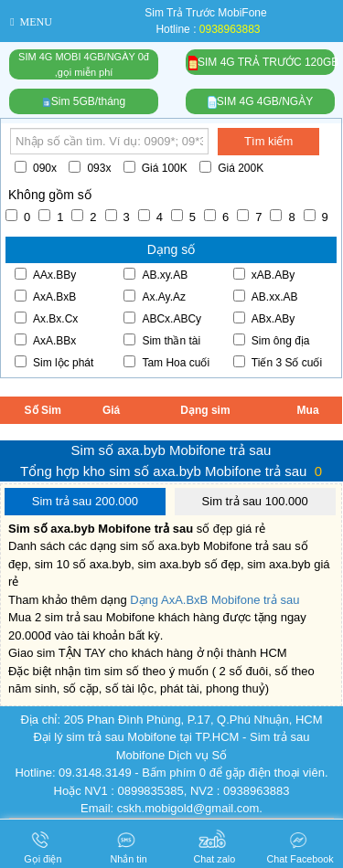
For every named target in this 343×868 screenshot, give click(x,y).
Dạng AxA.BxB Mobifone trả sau (214, 600)
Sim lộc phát (54, 362)
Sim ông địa (272, 340)
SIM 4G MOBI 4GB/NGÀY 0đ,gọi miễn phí (84, 64)
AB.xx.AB (266, 296)
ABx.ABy (264, 318)
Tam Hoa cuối (166, 362)
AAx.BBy (45, 275)
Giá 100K (155, 168)
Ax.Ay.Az (155, 296)
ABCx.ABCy (162, 318)
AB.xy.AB (155, 275)
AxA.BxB (45, 296)
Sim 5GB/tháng (84, 101)
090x (36, 168)
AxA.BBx (45, 340)
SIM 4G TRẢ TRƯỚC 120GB (262, 64)
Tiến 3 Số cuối (278, 362)
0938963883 (230, 29)
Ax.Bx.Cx (46, 318)
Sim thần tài (162, 340)
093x (90, 168)
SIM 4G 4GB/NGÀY (260, 102)
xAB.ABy (264, 275)
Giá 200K (231, 168)
